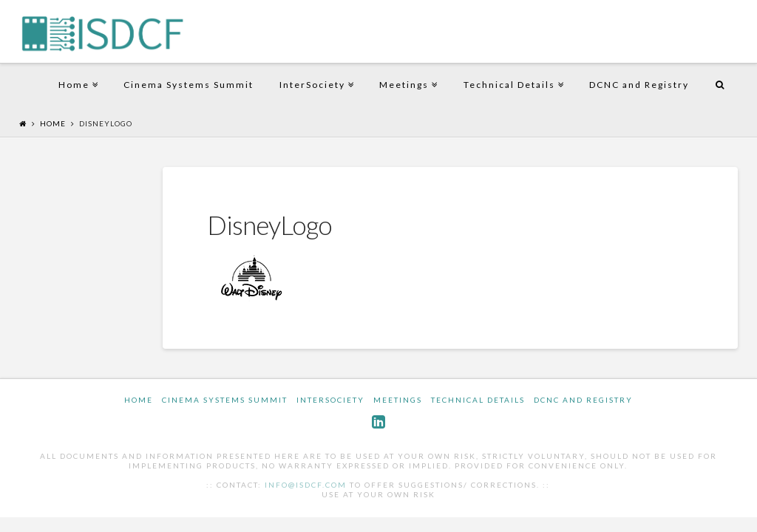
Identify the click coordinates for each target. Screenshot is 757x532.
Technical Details (512, 73)
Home (77, 73)
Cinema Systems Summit (189, 85)
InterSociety (315, 73)
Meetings (407, 73)
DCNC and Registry (639, 85)
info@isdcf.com (306, 485)
